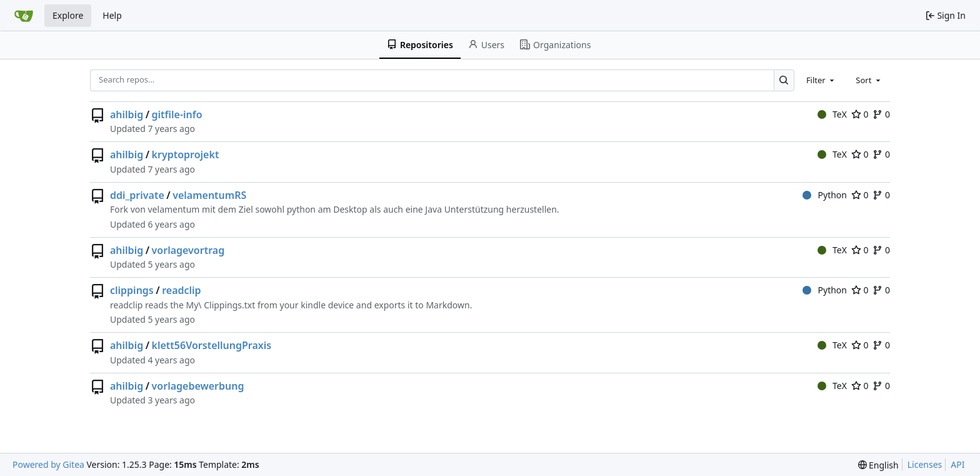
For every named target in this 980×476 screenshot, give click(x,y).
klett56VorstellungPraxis (212, 345)
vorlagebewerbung (198, 386)
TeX (832, 114)
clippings (132, 290)
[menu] (878, 465)
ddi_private (137, 195)
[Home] (24, 16)
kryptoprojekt (186, 154)
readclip (181, 290)
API (957, 464)
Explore (68, 15)
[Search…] (784, 80)
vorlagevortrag (188, 250)
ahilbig (127, 114)
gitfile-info (177, 114)
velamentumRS (209, 195)
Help (112, 15)
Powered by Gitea (48, 464)
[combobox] (821, 80)
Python (825, 195)
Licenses (925, 464)
